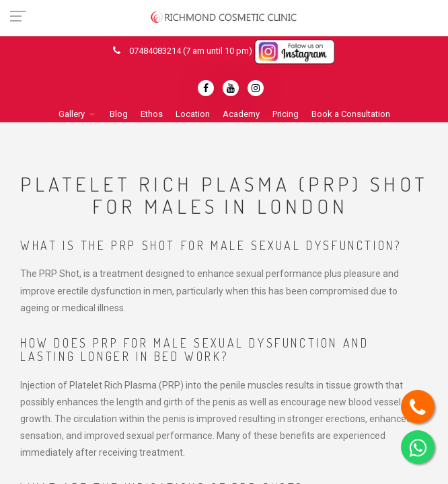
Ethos (152, 114)
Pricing (286, 114)
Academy (241, 114)
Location (193, 114)
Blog (119, 114)
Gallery (72, 114)
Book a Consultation (351, 114)
